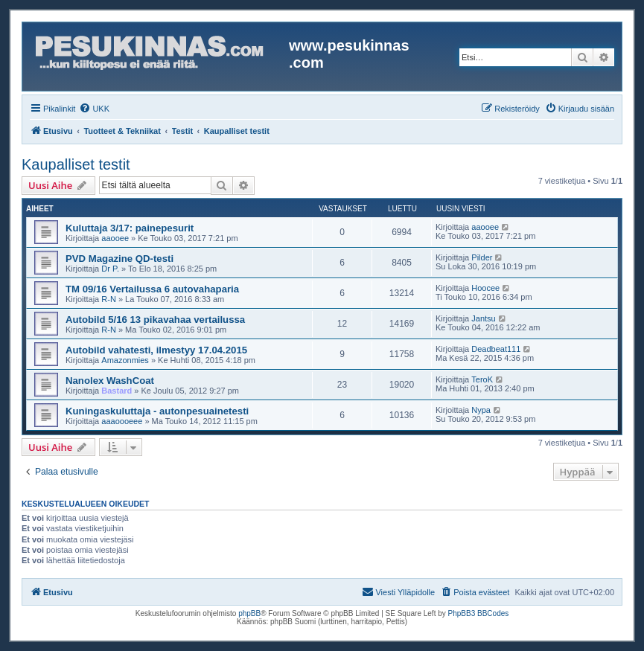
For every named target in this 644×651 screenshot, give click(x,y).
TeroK (482, 379)
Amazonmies (125, 360)
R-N (109, 299)
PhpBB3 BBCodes (479, 613)
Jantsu (483, 318)
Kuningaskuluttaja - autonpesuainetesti (157, 411)
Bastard (117, 391)
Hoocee (485, 288)
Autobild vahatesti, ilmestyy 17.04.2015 (156, 350)
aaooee (115, 238)
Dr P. (110, 269)
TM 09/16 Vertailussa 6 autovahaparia (152, 289)
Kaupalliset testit (76, 164)
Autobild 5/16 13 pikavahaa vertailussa (155, 320)
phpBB (249, 613)
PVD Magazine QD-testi (119, 259)
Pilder (482, 257)
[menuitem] (94, 109)
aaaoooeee (122, 421)
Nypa (481, 410)
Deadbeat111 (496, 349)
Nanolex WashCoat (110, 381)
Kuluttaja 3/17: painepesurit (130, 228)
